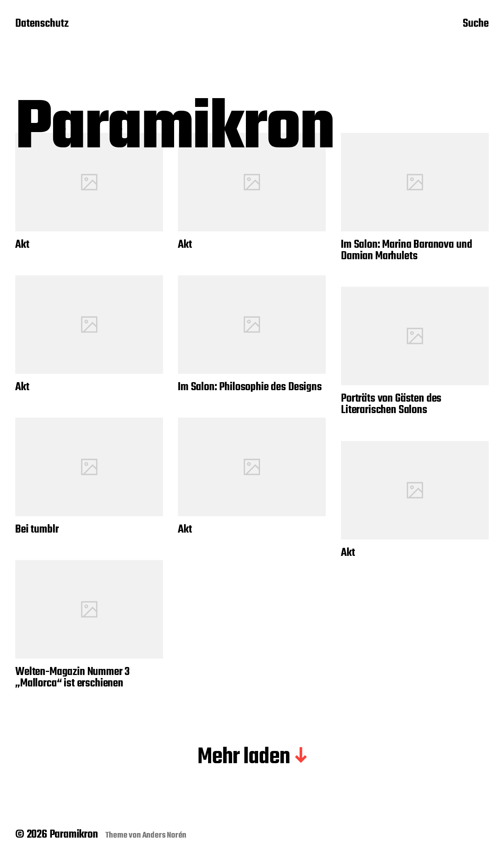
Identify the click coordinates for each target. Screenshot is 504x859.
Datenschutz (42, 24)
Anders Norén (165, 835)
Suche (476, 24)
